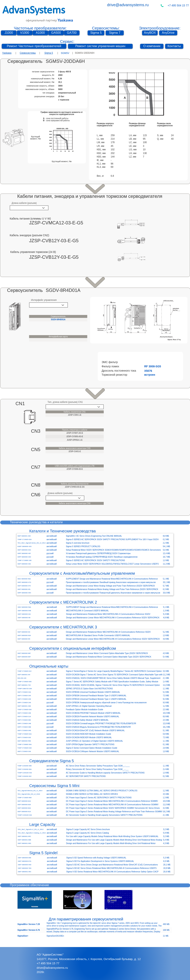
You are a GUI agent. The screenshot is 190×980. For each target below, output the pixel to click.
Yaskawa (7, 53)
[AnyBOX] (150, 33)
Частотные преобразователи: (40, 28)
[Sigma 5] (96, 33)
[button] (150, 362)
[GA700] (72, 33)
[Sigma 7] (115, 33)
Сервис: (67, 42)
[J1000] (9, 33)
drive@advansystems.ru (128, 5)
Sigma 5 (49, 53)
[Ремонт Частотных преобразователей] (34, 46)
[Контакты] (174, 46)
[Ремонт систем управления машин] (100, 46)
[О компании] (152, 46)
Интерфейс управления (44, 300)
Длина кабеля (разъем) (24, 203)
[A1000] (40, 33)
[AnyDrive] (168, 33)
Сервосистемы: (106, 28)
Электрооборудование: (160, 28)
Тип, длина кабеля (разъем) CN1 (65, 402)
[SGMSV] (65, 53)
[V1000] (25, 33)
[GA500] (56, 33)
